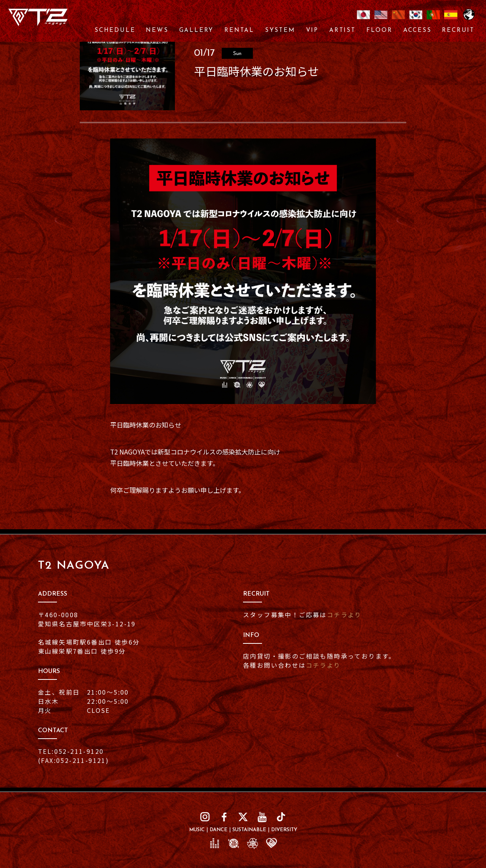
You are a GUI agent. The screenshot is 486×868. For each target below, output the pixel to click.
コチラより (344, 615)
